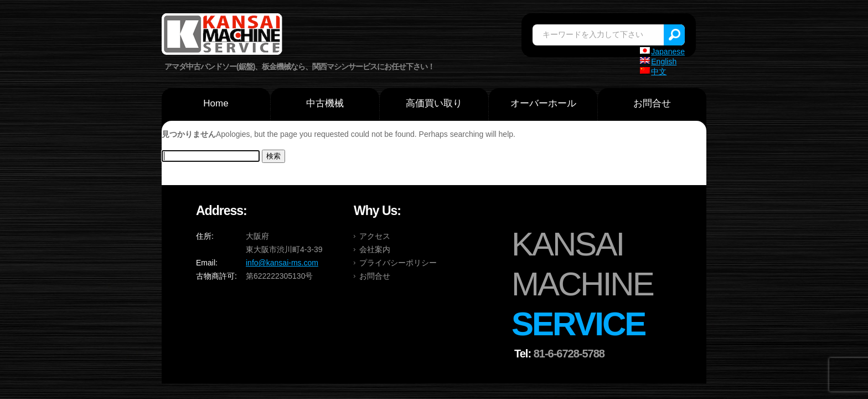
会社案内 (375, 249)
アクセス (375, 236)
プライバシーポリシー (398, 263)
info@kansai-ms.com (282, 263)
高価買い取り (434, 103)
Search (674, 35)
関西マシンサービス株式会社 (223, 35)
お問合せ (652, 103)
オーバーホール (543, 103)
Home (216, 103)
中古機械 (325, 103)
